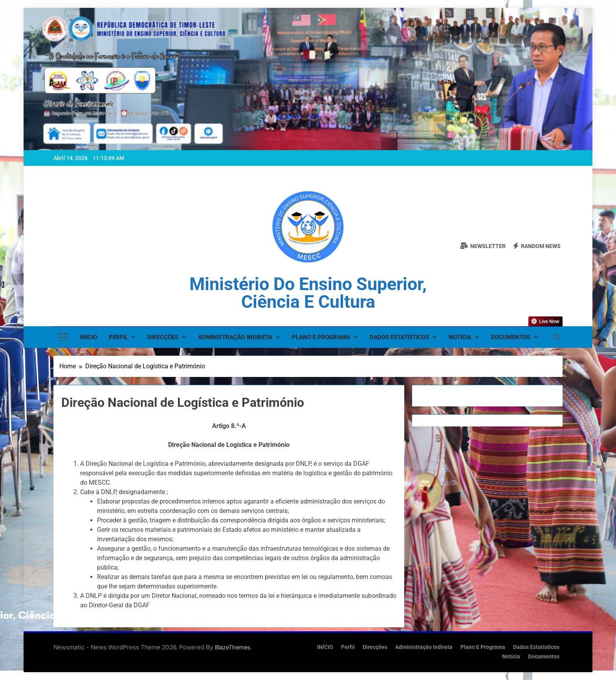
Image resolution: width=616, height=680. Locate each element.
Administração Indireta (235, 337)
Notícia (460, 337)
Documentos (511, 337)
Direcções (163, 337)
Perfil (118, 337)
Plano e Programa (321, 337)
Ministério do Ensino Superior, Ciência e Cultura (308, 293)
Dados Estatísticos (399, 337)
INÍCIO (89, 337)
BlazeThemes (233, 647)
